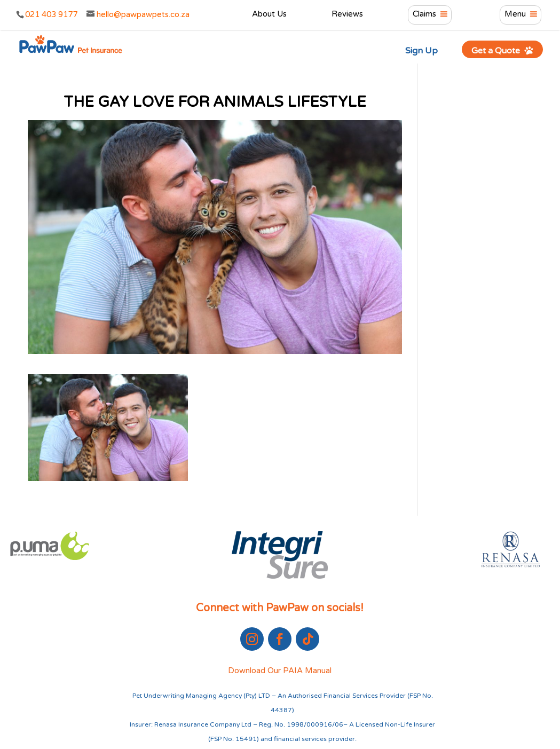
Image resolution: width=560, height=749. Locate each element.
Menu (515, 14)
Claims (424, 14)
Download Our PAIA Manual (280, 671)
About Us (269, 14)
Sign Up (421, 51)
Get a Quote (503, 50)
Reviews (347, 14)
